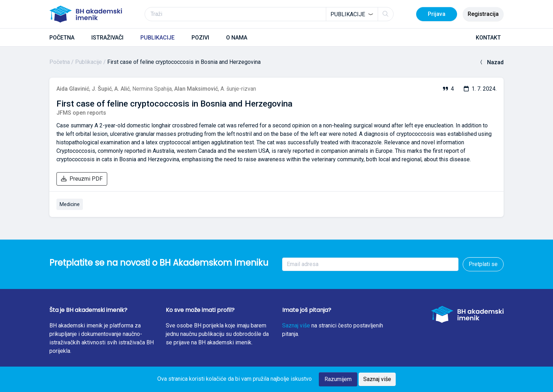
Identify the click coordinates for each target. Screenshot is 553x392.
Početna (60, 62)
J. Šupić (102, 89)
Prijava (437, 14)
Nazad (491, 62)
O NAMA (237, 38)
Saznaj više (296, 325)
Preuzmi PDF (82, 179)
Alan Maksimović (196, 89)
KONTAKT (488, 38)
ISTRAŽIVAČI (107, 38)
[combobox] (352, 14)
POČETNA (62, 38)
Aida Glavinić (73, 89)
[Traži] (269, 14)
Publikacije (89, 62)
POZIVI (200, 38)
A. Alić (122, 89)
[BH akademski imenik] (86, 14)
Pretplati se (483, 264)
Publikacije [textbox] (348, 14)
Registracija (483, 14)
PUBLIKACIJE (157, 38)
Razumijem (338, 379)
